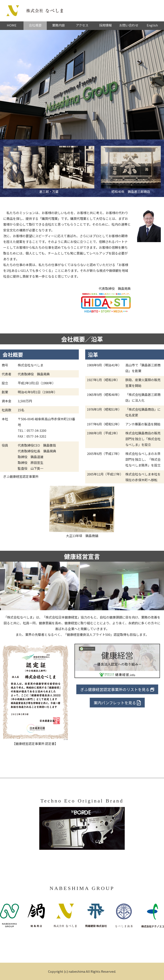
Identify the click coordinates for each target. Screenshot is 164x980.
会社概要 (35, 25)
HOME (12, 25)
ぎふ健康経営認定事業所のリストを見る (117, 689)
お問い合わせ (129, 25)
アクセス (82, 25)
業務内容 (59, 25)
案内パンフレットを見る (117, 703)
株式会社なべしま (35, 11)
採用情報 (105, 25)
